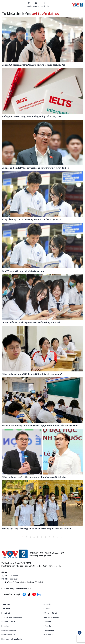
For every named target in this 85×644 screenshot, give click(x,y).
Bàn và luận (6, 613)
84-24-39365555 (11, 576)
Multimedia (45, 4)
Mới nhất (47, 604)
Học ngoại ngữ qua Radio (12, 639)
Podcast (36, 5)
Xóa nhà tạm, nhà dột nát (12, 617)
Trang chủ (6, 604)
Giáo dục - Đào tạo (51, 617)
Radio (29, 4)
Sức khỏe (47, 626)
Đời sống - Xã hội (50, 613)
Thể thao (47, 622)
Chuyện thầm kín (8, 635)
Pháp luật (5, 626)
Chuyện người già (9, 630)
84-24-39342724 (11, 579)
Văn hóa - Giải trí (8, 622)
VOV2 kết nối (49, 630)
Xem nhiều (6, 609)
